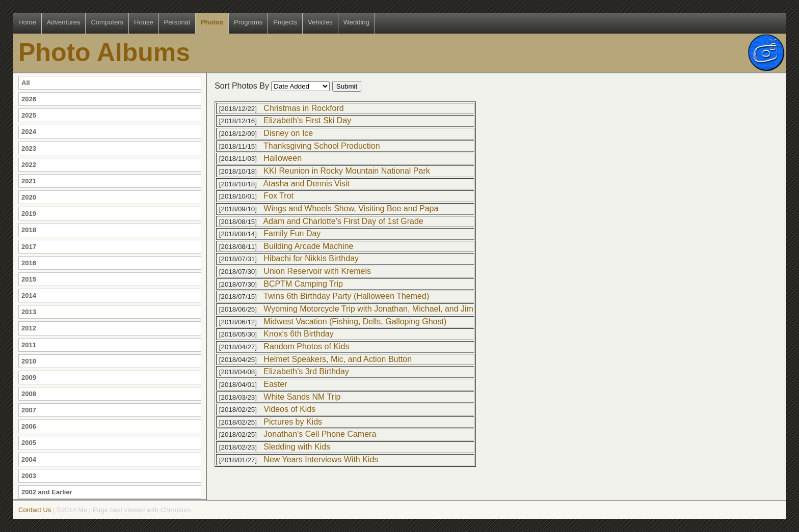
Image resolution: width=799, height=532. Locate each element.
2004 (29, 459)
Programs (248, 22)
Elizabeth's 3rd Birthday (306, 371)
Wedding (356, 22)
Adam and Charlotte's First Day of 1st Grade (343, 221)
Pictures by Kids (293, 422)
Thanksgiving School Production (322, 146)
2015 (29, 279)
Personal (177, 22)
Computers (107, 22)
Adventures (64, 22)
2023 (29, 148)
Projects (285, 22)
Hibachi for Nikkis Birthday (311, 258)
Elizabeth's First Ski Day (307, 120)
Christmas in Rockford (303, 108)
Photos (212, 22)
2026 (29, 99)
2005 (29, 443)
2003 (29, 476)
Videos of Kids (289, 409)
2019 (29, 214)
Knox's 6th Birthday (298, 334)
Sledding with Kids (297, 447)
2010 (29, 361)
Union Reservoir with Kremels (317, 271)
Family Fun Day (292, 233)
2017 (29, 247)
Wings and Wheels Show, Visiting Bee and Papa (351, 208)
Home (27, 22)
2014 (29, 296)
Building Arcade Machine (308, 246)
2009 (29, 377)
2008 (29, 394)
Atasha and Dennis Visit (306, 184)
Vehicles (320, 22)
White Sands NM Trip (302, 397)
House (144, 22)
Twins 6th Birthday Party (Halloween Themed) (346, 296)
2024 (29, 132)
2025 (29, 115)
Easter (275, 384)
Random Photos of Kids (306, 346)
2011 (29, 345)
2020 (29, 197)
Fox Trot (278, 196)
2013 (29, 312)
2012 (29, 328)
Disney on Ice (288, 133)
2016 (29, 263)
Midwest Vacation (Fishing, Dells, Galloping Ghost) (355, 321)
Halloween (283, 158)
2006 (29, 426)
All (26, 83)
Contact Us (35, 510)
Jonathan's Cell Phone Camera (320, 434)
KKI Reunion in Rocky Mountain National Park (347, 171)
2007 (29, 410)
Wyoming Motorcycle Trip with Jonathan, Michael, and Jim (368, 309)
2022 (29, 165)
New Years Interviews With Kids (321, 459)
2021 (29, 181)
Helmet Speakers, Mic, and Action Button (338, 359)
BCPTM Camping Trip (303, 284)
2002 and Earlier (47, 492)
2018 (29, 230)
